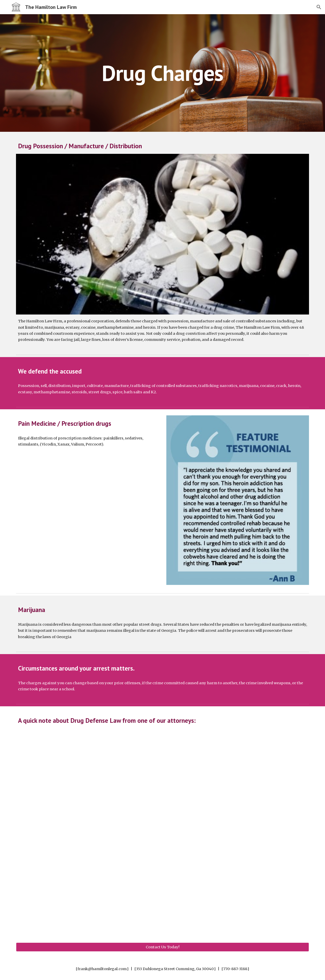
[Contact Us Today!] (162, 947)
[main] (162, 73)
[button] (319, 7)
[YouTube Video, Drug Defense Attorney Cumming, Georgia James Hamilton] (162, 829)
